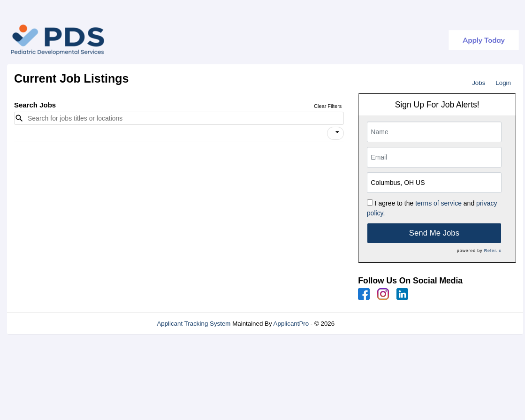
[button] (335, 133)
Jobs (479, 83)
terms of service (438, 203)
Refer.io (493, 251)
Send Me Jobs (434, 233)
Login (503, 83)
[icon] (337, 132)
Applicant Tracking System (194, 324)
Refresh (362, 324)
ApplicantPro (291, 324)
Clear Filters (328, 106)
